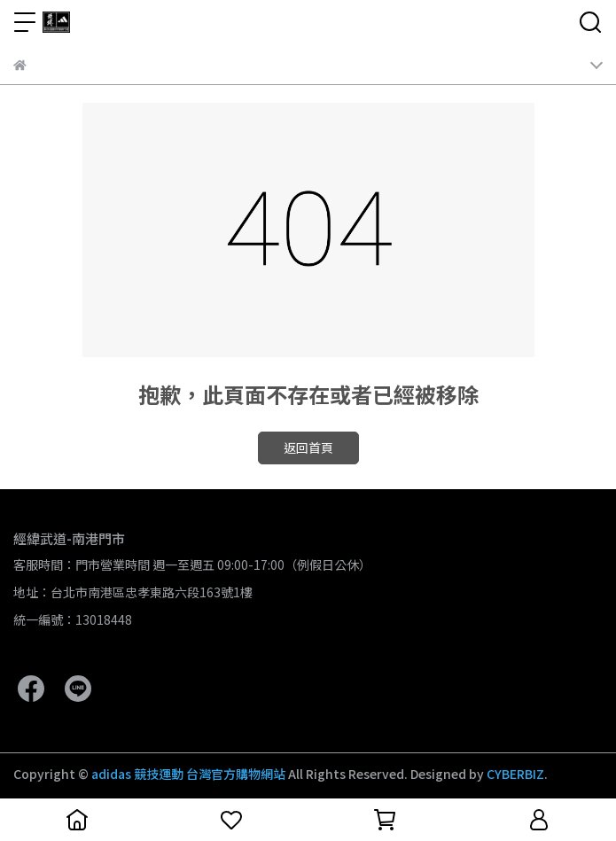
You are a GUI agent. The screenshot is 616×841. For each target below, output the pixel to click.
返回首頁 (308, 448)
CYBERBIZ (515, 774)
